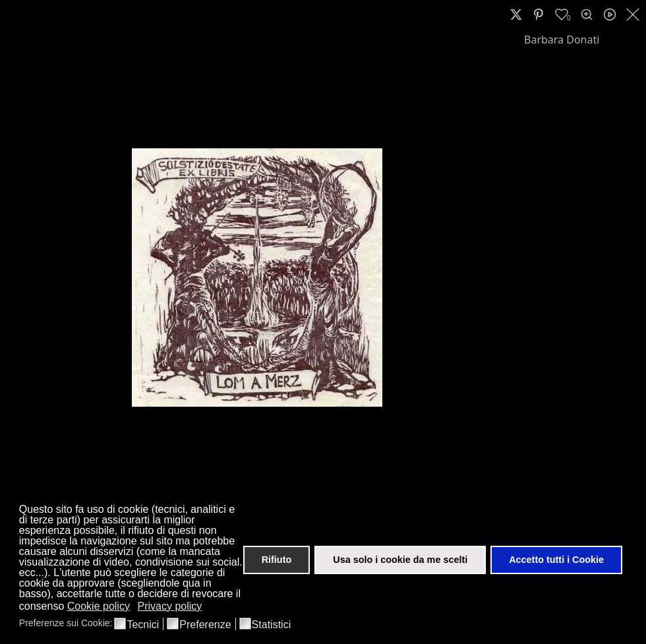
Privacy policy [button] (170, 606)
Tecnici (143, 625)
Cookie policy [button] (99, 606)
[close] (634, 15)
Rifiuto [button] (277, 560)
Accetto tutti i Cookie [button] (556, 560)
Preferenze (205, 625)
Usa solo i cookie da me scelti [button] (400, 560)
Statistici (272, 625)
